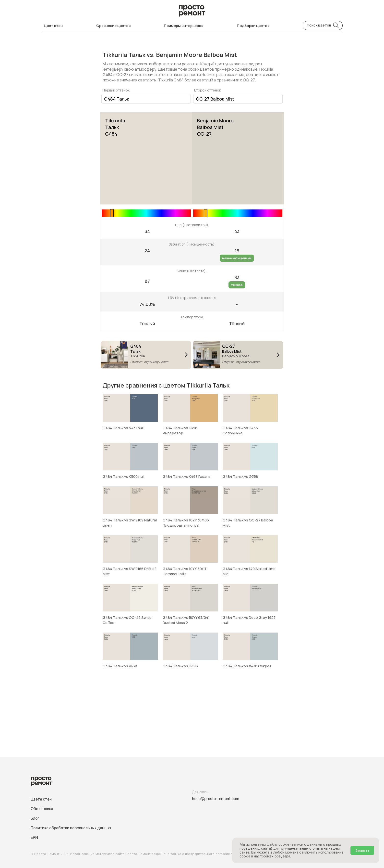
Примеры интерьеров (184, 26)
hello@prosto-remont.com (216, 799)
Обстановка (42, 809)
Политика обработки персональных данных (71, 828)
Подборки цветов (253, 26)
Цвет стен (53, 26)
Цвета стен (41, 799)
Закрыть (362, 850)
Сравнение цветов (113, 26)
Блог (35, 818)
